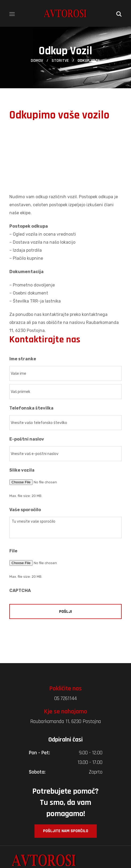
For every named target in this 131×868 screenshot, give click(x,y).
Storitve (60, 61)
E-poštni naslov (27, 439)
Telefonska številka (31, 408)
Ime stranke (23, 359)
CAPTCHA (20, 590)
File (13, 551)
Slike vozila (22, 470)
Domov (37, 61)
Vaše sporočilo (25, 510)
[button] (119, 13)
